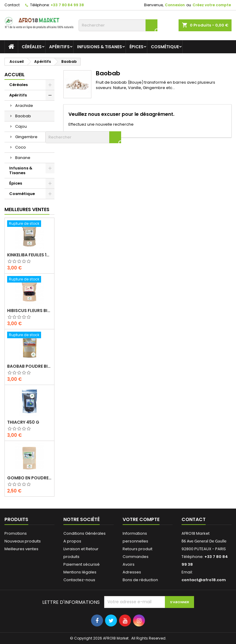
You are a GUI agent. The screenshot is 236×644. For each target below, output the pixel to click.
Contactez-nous (79, 580)
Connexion (175, 5)
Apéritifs (59, 47)
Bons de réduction (140, 580)
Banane (23, 158)
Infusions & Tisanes (100, 47)
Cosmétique (165, 47)
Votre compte (141, 519)
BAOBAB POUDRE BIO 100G (29, 366)
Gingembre (26, 137)
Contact (12, 5)
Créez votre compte (212, 5)
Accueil (15, 75)
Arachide (24, 106)
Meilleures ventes (21, 549)
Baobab (23, 116)
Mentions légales (80, 572)
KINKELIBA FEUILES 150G (29, 255)
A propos (72, 541)
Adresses (132, 572)
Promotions (16, 533)
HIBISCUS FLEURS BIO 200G (29, 311)
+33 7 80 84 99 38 (67, 5)
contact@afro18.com (204, 580)
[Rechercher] (118, 25)
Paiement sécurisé (82, 564)
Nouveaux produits (23, 541)
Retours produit (137, 549)
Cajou (21, 126)
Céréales (32, 47)
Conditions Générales (85, 533)
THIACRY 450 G (23, 422)
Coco (21, 147)
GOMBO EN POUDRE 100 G (29, 478)
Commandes (136, 557)
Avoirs (129, 564)
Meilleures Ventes (27, 209)
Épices (136, 47)
